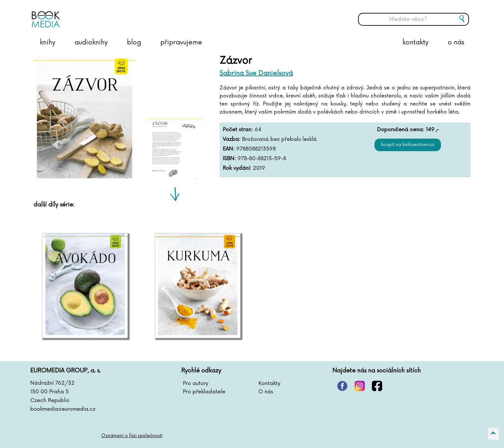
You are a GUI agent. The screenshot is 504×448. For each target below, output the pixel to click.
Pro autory (196, 383)
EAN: (229, 149)
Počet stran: (238, 130)
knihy (48, 42)
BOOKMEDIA (96, 14)
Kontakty (269, 383)
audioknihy (91, 42)
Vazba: (232, 139)
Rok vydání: (237, 168)
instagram (360, 386)
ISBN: (229, 159)
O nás (266, 392)
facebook (377, 386)
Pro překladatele (204, 392)
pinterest (342, 386)
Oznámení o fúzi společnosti (132, 436)
